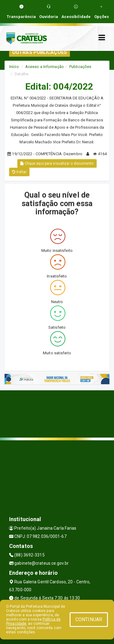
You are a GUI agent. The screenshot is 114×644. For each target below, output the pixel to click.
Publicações (80, 67)
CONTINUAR (89, 619)
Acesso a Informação (45, 67)
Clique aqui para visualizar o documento (57, 163)
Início (14, 67)
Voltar (19, 172)
